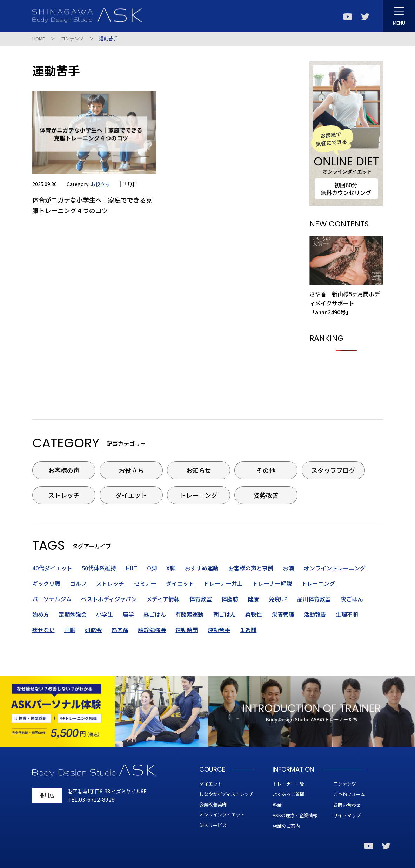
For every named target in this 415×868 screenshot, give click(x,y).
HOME (39, 38)
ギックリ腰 (46, 583)
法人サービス (213, 825)
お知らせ (199, 470)
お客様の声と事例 (251, 568)
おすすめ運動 (202, 568)
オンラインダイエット (222, 815)
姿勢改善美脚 (213, 804)
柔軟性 (254, 614)
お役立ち (100, 184)
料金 (277, 805)
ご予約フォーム (349, 794)
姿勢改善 (266, 495)
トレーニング (199, 495)
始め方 (41, 614)
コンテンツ (72, 38)
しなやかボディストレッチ (226, 794)
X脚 (171, 568)
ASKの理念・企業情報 (295, 815)
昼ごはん (155, 614)
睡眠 (70, 630)
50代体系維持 (99, 568)
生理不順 (347, 614)
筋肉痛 (120, 630)
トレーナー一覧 (289, 784)
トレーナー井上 (223, 583)
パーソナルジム (52, 599)
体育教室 (201, 599)
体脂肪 (230, 599)
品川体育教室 (314, 599)
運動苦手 (219, 630)
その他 (266, 470)
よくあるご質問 (289, 794)
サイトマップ (347, 815)
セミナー (145, 583)
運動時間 (187, 630)
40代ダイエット (52, 568)
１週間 (248, 630)
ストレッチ (64, 495)
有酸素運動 (189, 614)
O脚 (152, 568)
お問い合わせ (347, 805)
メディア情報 (163, 599)
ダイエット (131, 495)
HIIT (131, 568)
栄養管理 (283, 614)
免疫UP (278, 599)
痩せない (43, 630)
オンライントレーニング (335, 568)
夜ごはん (352, 599)
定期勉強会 (73, 614)
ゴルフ (78, 583)
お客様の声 (64, 470)
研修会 (93, 630)
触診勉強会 (152, 630)
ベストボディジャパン (109, 599)
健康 (253, 599)
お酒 (288, 568)
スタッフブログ (333, 470)
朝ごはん (225, 614)
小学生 (105, 614)
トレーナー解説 (272, 583)
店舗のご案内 (286, 826)
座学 (128, 614)
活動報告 (315, 614)
